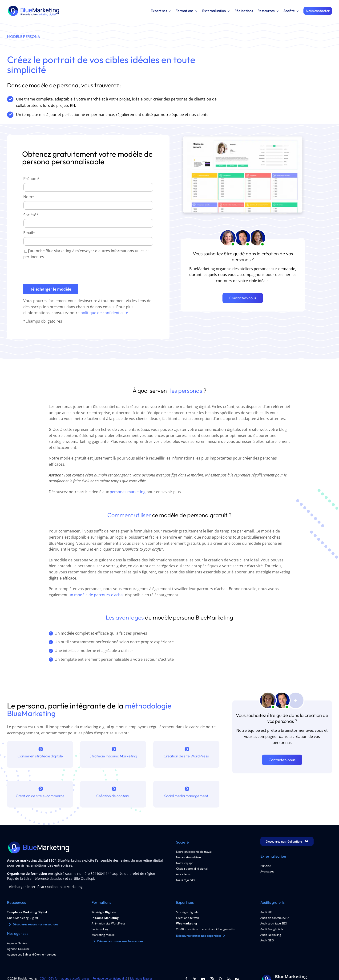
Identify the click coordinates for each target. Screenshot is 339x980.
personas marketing (128, 492)
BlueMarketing (291, 976)
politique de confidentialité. (105, 313)
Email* (29, 233)
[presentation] (59, 272)
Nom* (29, 197)
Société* (31, 215)
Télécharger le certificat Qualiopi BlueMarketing (45, 887)
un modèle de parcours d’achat (96, 595)
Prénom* (32, 179)
